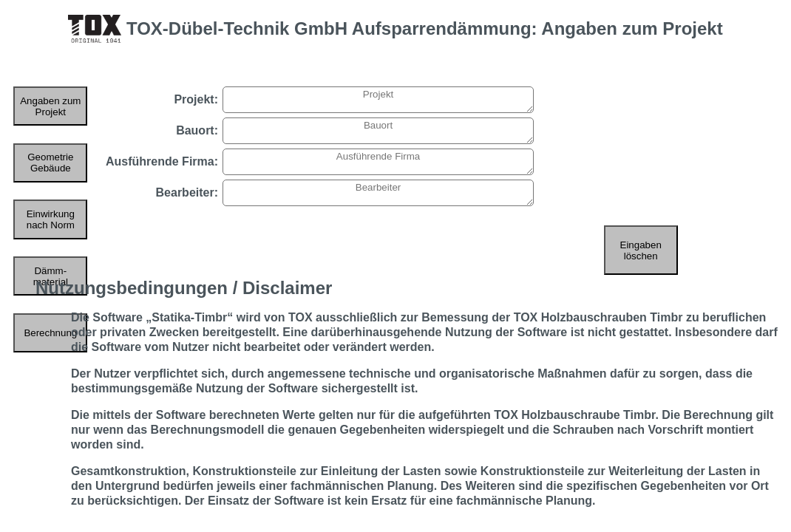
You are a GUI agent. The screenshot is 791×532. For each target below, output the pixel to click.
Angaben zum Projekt (50, 106)
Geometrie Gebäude (50, 163)
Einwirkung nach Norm (51, 219)
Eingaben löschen (641, 250)
